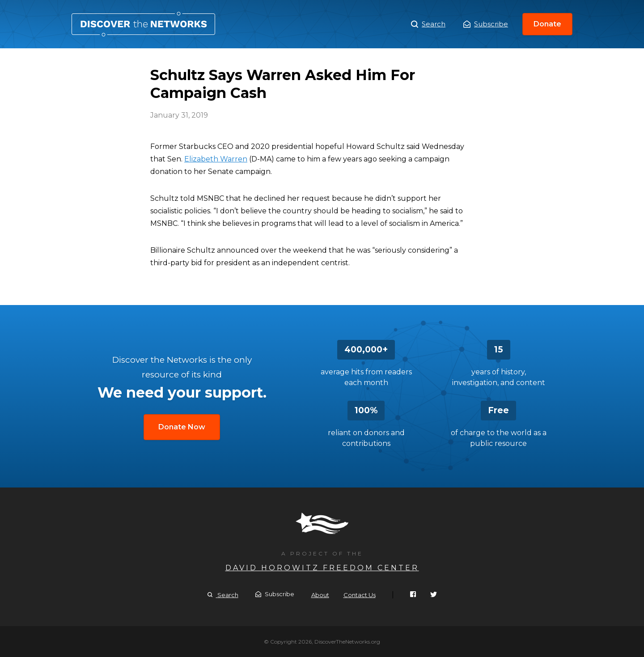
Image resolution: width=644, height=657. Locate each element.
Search (428, 24)
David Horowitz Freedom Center (322, 568)
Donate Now (182, 427)
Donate (547, 24)
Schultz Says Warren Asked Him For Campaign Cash (143, 24)
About (320, 595)
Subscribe (486, 24)
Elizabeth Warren (216, 159)
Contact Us (360, 595)
